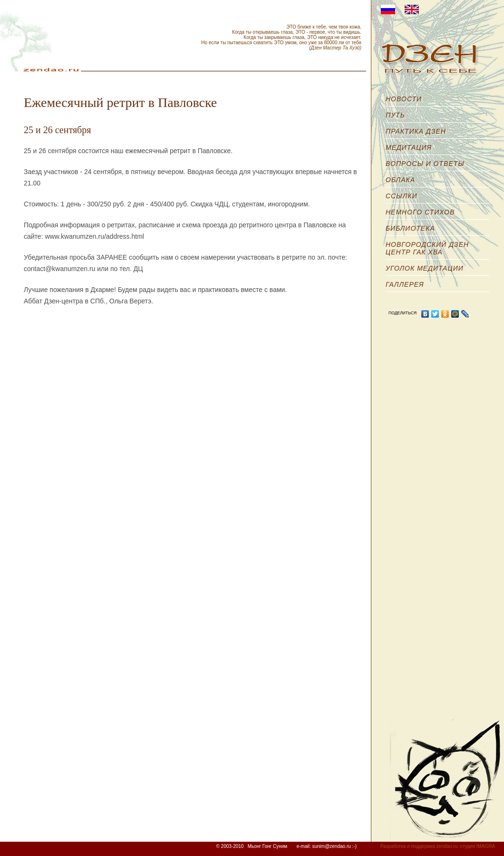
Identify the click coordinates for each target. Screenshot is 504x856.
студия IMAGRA (478, 846)
